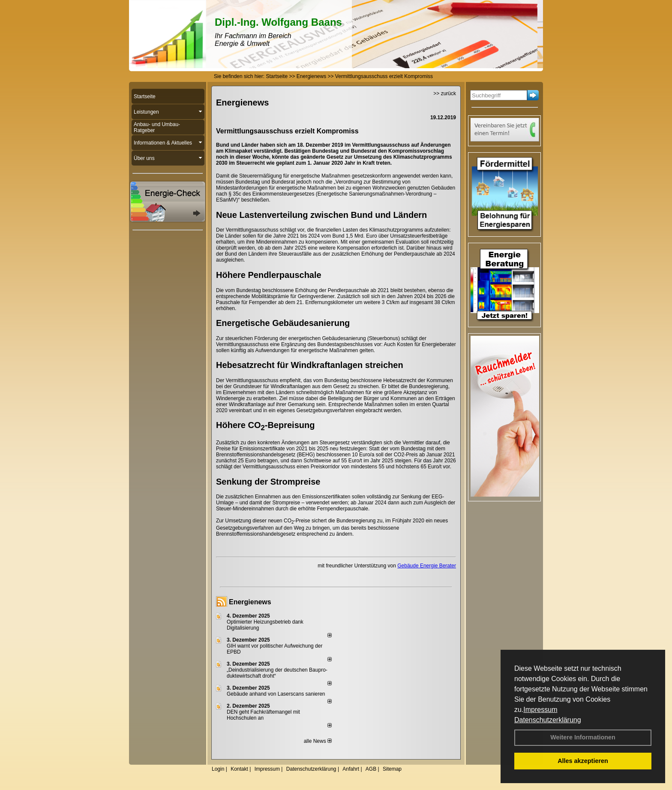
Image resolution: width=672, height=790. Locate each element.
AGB (371, 769)
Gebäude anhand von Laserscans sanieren (276, 694)
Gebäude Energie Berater (427, 566)
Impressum (540, 710)
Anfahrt (351, 769)
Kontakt (239, 769)
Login (218, 769)
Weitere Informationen (583, 737)
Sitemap (392, 769)
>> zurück (445, 93)
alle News (318, 741)
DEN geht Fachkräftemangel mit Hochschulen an (263, 715)
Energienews (250, 602)
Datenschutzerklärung (548, 720)
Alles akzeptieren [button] (583, 761)
